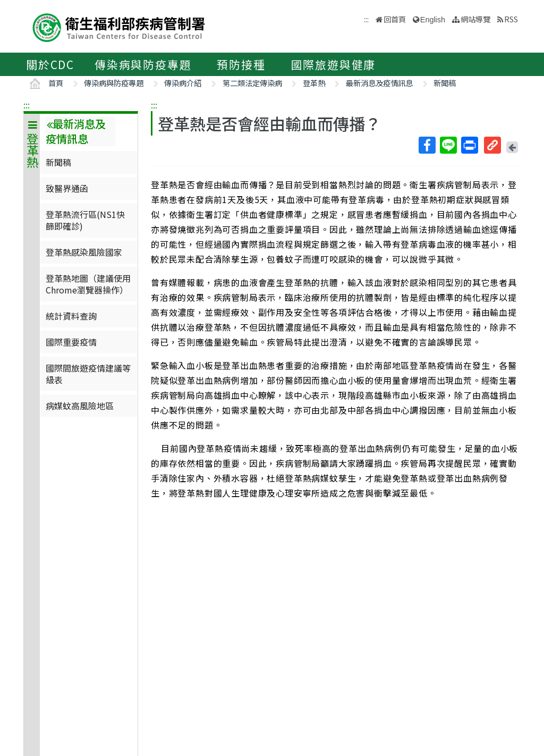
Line (448, 145)
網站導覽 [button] (475, 19)
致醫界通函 (67, 188)
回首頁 (395, 19)
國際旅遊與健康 (334, 64)
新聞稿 (445, 83)
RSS (511, 19)
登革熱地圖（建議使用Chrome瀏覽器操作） (88, 284)
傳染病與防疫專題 (143, 64)
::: (27, 105)
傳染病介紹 (183, 83)
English (433, 20)
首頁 (56, 83)
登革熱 (314, 83)
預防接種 (241, 64)
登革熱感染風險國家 (84, 252)
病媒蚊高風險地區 (80, 406)
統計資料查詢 (71, 316)
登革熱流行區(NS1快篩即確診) (85, 220)
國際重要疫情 (71, 342)
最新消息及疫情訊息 (379, 83)
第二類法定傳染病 (252, 83)
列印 (469, 145)
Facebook (427, 145)
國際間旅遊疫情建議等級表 (88, 374)
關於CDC (50, 64)
